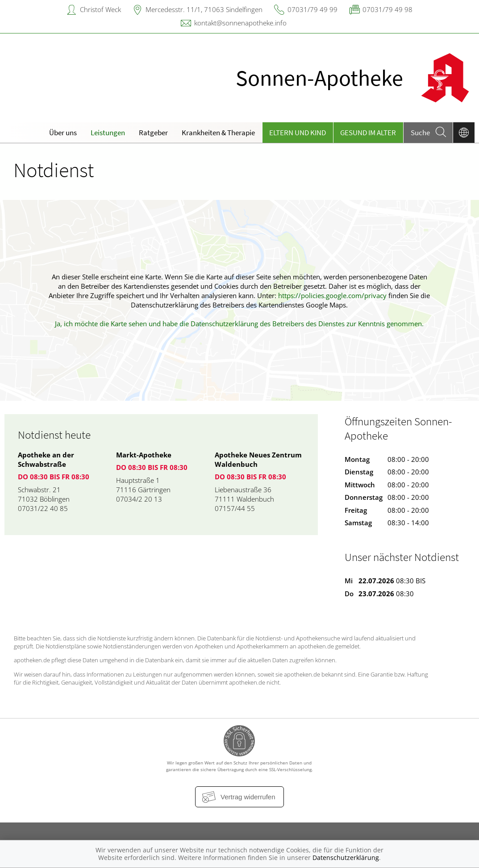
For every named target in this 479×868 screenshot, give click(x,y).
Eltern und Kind (298, 133)
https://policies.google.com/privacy (332, 295)
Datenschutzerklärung (346, 858)
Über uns (63, 133)
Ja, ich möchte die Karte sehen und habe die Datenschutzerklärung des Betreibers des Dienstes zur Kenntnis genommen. (239, 324)
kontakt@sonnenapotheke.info (240, 23)
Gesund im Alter (368, 133)
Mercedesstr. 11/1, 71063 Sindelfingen (204, 9)
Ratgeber (153, 133)
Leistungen (108, 133)
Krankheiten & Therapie (218, 133)
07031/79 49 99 (312, 9)
